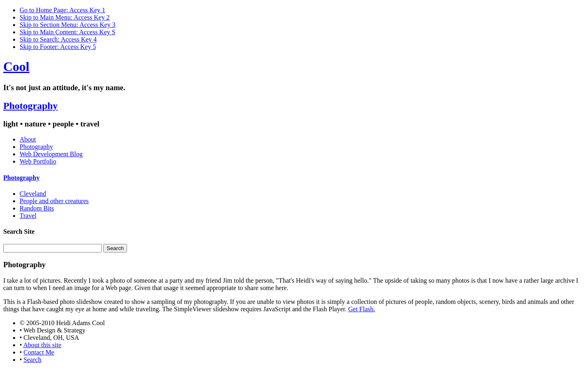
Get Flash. (362, 309)
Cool (16, 66)
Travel (28, 216)
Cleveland (33, 194)
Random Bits (37, 208)
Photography (30, 106)
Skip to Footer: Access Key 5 (58, 47)
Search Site (19, 232)
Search (33, 360)
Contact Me (39, 352)
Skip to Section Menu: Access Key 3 (68, 25)
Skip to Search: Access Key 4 (58, 39)
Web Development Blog (51, 154)
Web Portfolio (38, 161)
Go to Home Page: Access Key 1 (62, 10)
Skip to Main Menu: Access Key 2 (65, 17)
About (28, 139)
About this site (42, 345)
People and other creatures (54, 201)
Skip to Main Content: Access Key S (68, 32)
